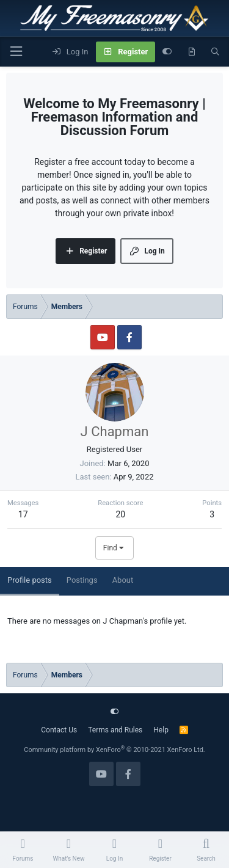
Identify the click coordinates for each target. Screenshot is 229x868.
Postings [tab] (82, 580)
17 (23, 514)
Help (161, 730)
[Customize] (167, 52)
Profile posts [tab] (30, 580)
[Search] (215, 52)
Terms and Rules (115, 730)
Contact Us (59, 730)
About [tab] (123, 580)
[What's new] (191, 52)
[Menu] (16, 52)
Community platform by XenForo (114, 750)
